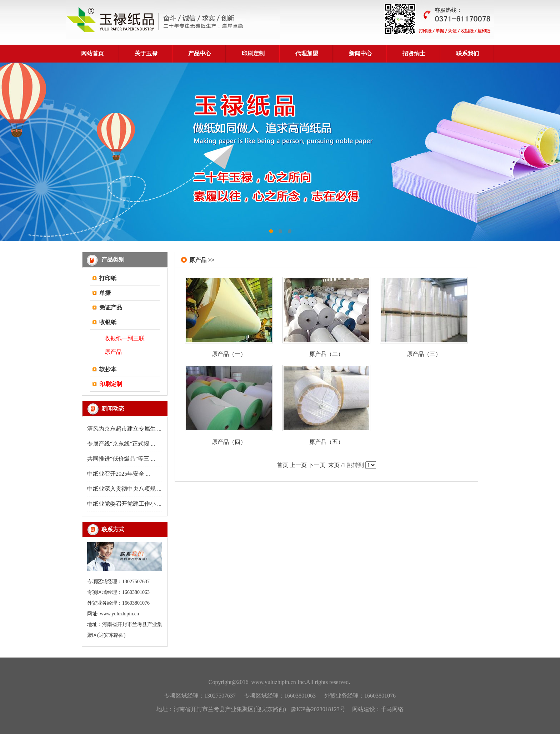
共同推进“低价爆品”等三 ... (121, 459)
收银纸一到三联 (125, 338)
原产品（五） (326, 442)
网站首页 (92, 53)
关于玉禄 (146, 53)
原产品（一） (229, 354)
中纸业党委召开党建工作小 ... (124, 504)
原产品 (113, 352)
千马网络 (392, 709)
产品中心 (200, 53)
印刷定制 (253, 53)
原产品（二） (326, 354)
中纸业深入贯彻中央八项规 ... (124, 489)
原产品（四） (229, 442)
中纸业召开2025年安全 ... (119, 474)
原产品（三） (424, 354)
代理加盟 (307, 53)
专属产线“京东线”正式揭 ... (121, 444)
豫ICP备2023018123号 (318, 709)
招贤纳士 (414, 53)
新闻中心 (360, 53)
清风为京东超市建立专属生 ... (124, 429)
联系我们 (467, 53)
